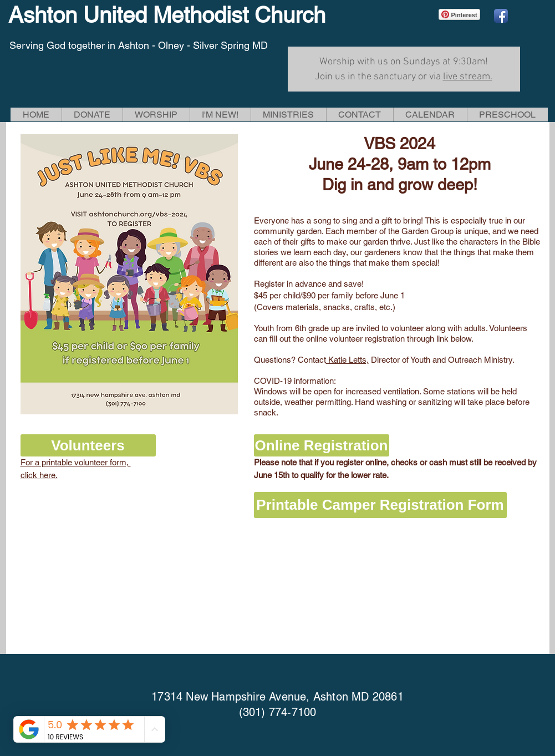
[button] (156, 115)
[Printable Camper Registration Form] (380, 505)
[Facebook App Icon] (501, 16)
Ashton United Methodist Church (167, 15)
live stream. (468, 77)
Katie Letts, (347, 360)
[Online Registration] (322, 445)
